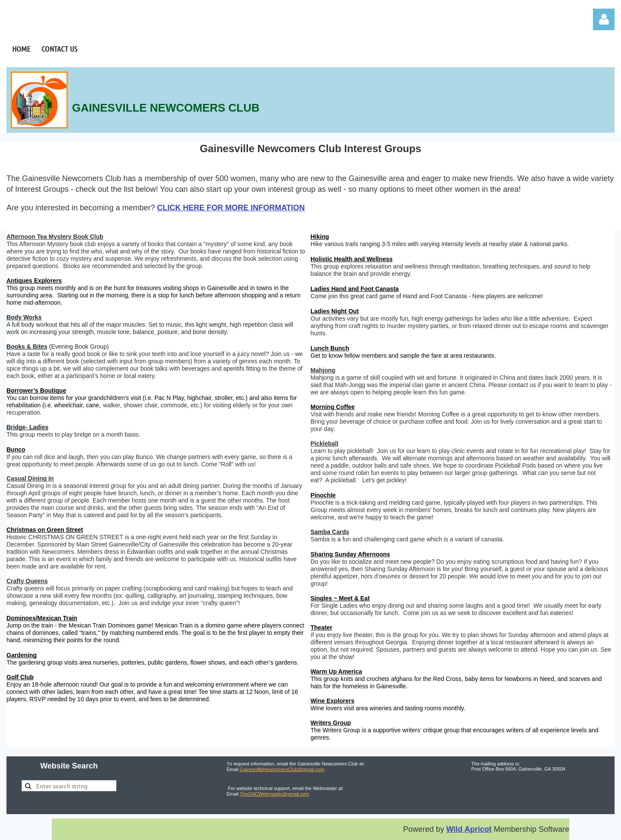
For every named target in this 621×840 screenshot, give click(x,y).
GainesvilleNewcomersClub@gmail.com (281, 769)
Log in (604, 19)
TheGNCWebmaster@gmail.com (274, 794)
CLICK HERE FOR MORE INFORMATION (231, 208)
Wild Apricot (469, 829)
